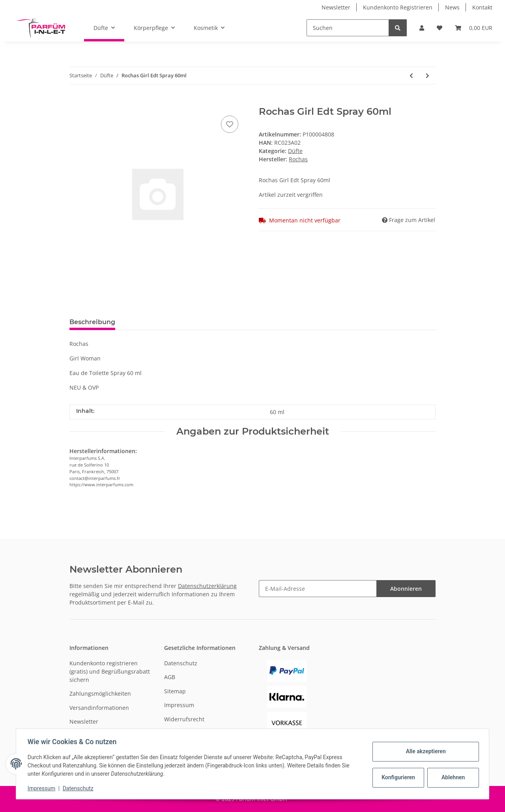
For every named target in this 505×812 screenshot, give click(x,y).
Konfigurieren (398, 777)
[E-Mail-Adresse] (318, 589)
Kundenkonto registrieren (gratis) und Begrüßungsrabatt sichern (110, 671)
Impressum (179, 705)
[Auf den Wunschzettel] (230, 124)
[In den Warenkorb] (76, 102)
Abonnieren (406, 589)
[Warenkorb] (474, 28)
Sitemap (175, 691)
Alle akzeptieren (424, 751)
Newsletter (336, 7)
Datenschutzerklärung (207, 586)
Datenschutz (181, 663)
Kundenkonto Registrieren (398, 7)
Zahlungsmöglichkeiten (100, 693)
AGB (170, 677)
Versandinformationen (99, 708)
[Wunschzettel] (440, 28)
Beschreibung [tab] (92, 322)
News (452, 7)
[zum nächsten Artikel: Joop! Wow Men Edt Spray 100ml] (427, 76)
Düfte (295, 151)
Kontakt (482, 7)
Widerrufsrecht (184, 719)
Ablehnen (452, 777)
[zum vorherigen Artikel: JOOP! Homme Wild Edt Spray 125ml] (411, 76)
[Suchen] (348, 28)
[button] (422, 28)
